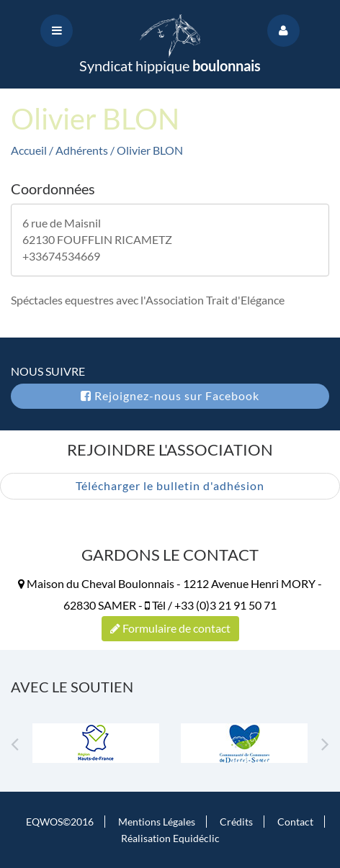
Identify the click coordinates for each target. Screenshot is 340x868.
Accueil (29, 150)
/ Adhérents (80, 150)
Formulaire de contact (170, 628)
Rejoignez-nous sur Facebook (170, 395)
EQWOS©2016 (60, 822)
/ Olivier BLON (147, 150)
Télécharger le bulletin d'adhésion (170, 485)
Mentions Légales (157, 822)
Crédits (236, 822)
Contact (295, 822)
